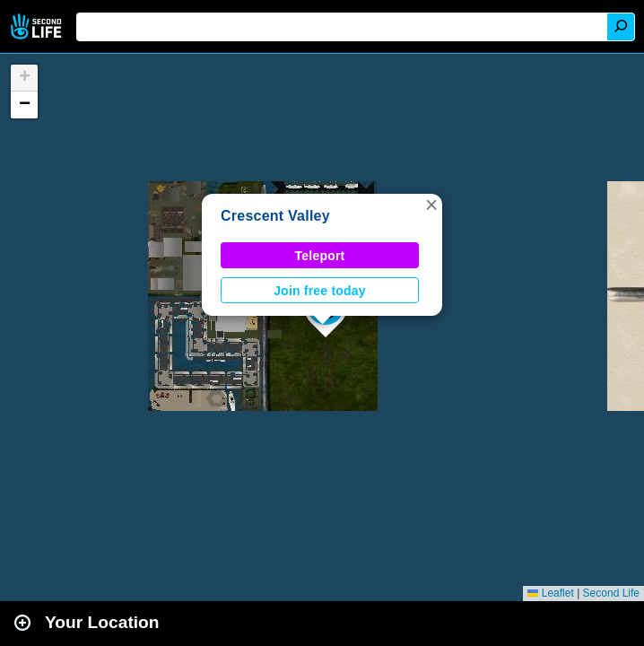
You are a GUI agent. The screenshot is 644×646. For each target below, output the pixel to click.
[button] (431, 205)
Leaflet (550, 593)
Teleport (320, 256)
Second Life (38, 26)
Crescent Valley (275, 216)
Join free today (320, 291)
